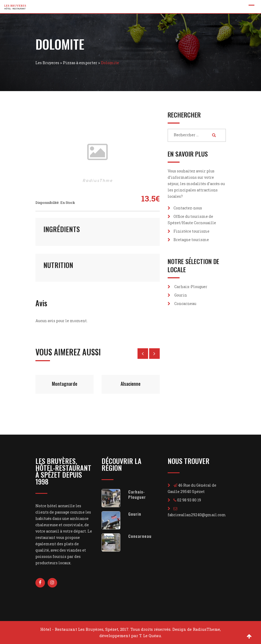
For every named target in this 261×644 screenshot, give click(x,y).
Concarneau (185, 304)
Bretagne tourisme (191, 240)
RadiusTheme (206, 629)
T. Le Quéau (150, 636)
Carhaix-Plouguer (191, 287)
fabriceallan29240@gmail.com (197, 515)
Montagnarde (65, 384)
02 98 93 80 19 (189, 500)
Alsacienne (130, 384)
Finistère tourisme (191, 231)
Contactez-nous (188, 208)
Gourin (181, 295)
